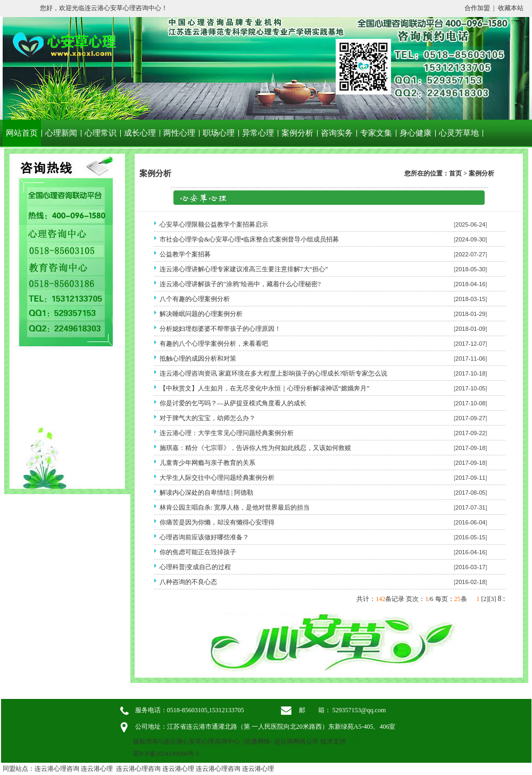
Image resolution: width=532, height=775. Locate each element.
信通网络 (257, 741)
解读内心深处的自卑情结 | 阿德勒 (206, 493)
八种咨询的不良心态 (188, 582)
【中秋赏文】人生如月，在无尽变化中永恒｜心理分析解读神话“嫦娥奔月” (265, 388)
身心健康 (415, 133)
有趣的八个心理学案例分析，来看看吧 (214, 344)
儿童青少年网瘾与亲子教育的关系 (207, 463)
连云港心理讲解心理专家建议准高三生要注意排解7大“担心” (244, 269)
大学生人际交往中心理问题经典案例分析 (217, 478)
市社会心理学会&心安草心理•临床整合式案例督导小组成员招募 (250, 239)
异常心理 (258, 133)
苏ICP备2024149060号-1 (166, 754)
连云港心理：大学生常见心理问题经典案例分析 (227, 433)
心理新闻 (61, 133)
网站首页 (22, 133)
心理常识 (101, 133)
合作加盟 (477, 8)
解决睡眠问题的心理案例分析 (201, 314)
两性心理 (179, 133)
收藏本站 (511, 8)
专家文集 (376, 133)
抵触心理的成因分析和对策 (198, 359)
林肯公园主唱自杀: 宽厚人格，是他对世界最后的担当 (235, 507)
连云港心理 (97, 769)
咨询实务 (337, 133)
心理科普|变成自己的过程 (195, 567)
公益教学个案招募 (185, 254)
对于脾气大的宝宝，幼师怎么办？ (207, 418)
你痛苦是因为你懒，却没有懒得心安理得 (217, 522)
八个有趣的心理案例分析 (195, 299)
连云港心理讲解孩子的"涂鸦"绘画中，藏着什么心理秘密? (240, 284)
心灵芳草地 (459, 133)
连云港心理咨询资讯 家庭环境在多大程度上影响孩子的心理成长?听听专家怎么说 (273, 373)
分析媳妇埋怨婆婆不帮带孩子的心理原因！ (220, 329)
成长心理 (140, 133)
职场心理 (219, 133)
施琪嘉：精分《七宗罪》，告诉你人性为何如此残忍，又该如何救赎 (255, 448)
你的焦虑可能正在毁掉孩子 (198, 552)
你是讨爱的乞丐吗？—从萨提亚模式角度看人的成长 (233, 403)
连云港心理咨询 (57, 769)
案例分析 (297, 133)
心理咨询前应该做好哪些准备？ (204, 537)
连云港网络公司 (296, 741)
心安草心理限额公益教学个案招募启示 (214, 224)
